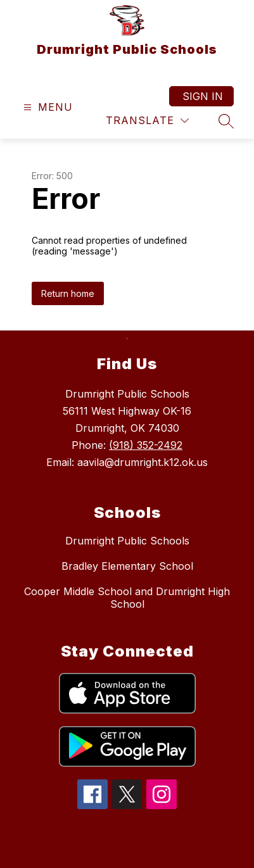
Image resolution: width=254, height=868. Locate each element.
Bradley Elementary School (127, 566)
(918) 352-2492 (146, 445)
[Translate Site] (147, 121)
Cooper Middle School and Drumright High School (127, 598)
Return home (68, 293)
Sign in (203, 96)
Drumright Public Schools (127, 541)
